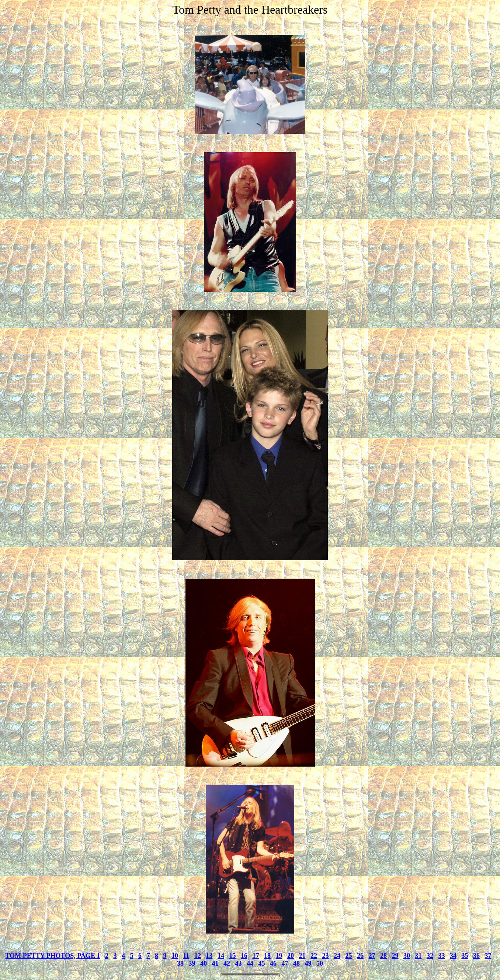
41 (215, 963)
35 (465, 956)
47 (285, 963)
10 (175, 956)
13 (209, 956)
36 (476, 956)
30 (407, 956)
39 (192, 963)
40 (204, 963)
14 (221, 956)
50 (320, 963)
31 (418, 956)
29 (395, 956)
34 (453, 956)
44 (250, 963)
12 (198, 956)
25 (348, 956)
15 (232, 956)
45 (262, 963)
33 (441, 956)
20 (291, 956)
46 (273, 963)
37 (488, 956)
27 (372, 956)
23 (325, 956)
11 (186, 956)
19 (279, 956)
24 (337, 956)
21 (302, 956)
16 (244, 956)
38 (180, 963)
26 (360, 956)
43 (239, 963)
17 (256, 956)
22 (314, 956)
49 (308, 963)
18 (267, 956)
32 (430, 956)
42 (227, 963)
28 (383, 956)
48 (296, 963)
